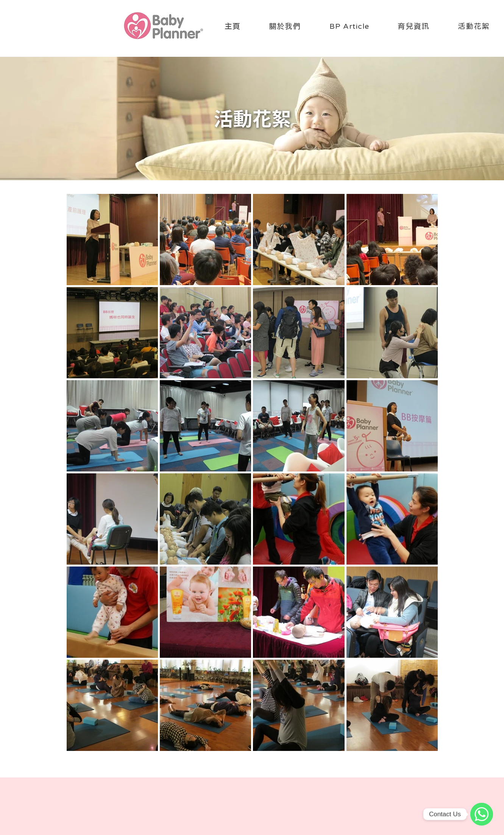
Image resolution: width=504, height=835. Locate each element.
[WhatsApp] (482, 814)
